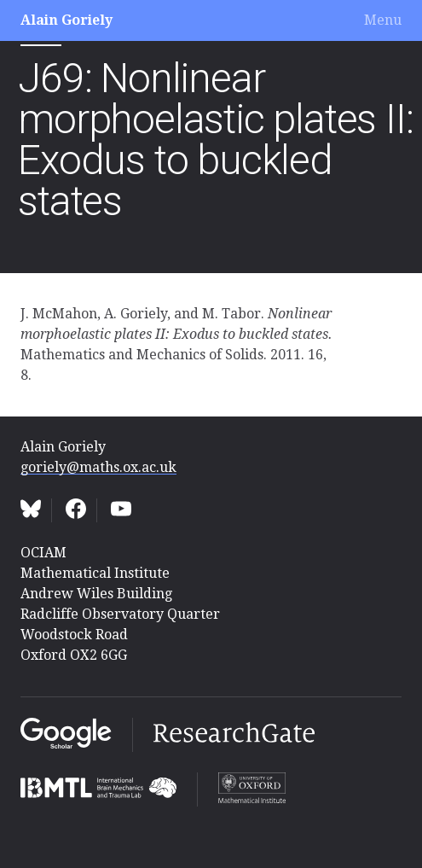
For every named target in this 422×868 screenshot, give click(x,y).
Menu (383, 20)
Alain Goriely (66, 20)
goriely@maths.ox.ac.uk (98, 467)
